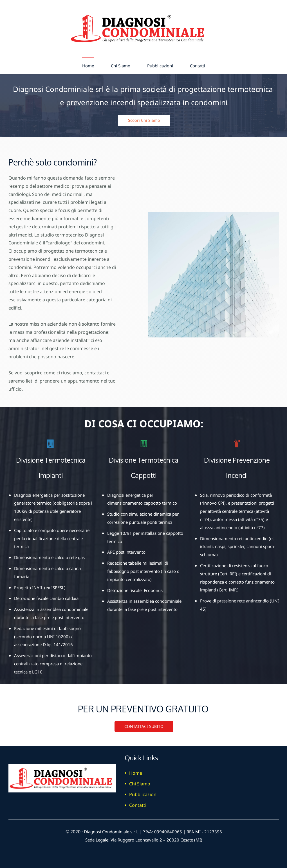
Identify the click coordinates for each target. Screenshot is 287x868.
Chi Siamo (140, 782)
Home (136, 771)
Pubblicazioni (143, 793)
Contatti (138, 803)
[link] (214, 214)
